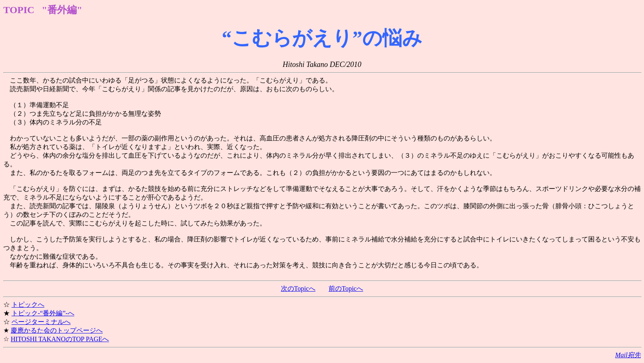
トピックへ (28, 304)
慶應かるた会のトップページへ (57, 330)
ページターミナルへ (41, 322)
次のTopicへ (298, 288)
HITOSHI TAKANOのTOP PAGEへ (60, 339)
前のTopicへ (346, 288)
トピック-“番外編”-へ (43, 313)
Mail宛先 (628, 355)
